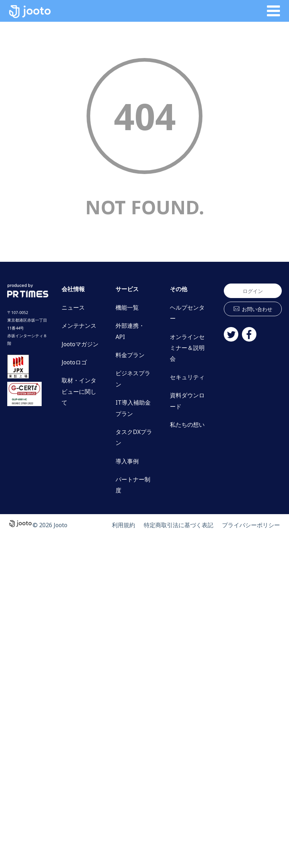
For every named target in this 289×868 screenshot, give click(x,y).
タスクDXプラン (134, 437)
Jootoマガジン (80, 344)
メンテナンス (79, 326)
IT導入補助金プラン (133, 408)
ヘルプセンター (187, 313)
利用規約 (123, 525)
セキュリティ (187, 377)
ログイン (253, 291)
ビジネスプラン (133, 379)
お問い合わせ (257, 309)
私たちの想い (187, 425)
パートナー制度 (133, 485)
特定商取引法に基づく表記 (179, 525)
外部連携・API (130, 331)
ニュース (73, 307)
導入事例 (127, 461)
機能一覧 (127, 307)
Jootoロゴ (74, 362)
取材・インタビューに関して (79, 391)
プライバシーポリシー (251, 525)
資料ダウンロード (187, 401)
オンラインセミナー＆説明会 (187, 348)
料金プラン (130, 355)
